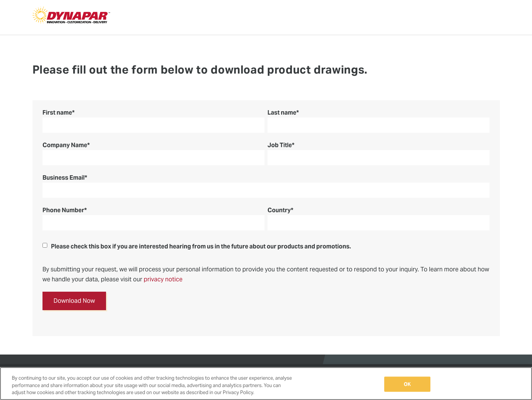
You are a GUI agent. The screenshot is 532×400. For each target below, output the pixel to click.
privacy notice (163, 279)
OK (407, 384)
